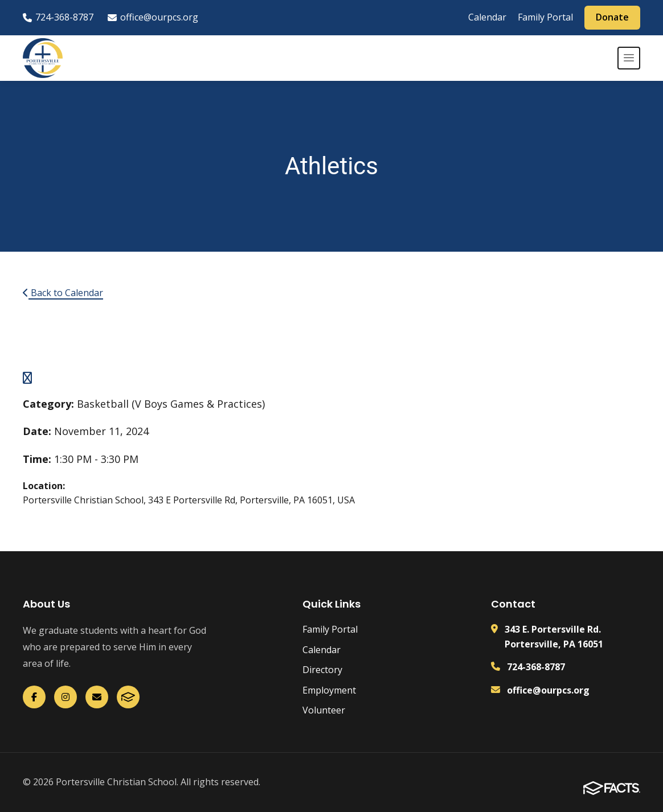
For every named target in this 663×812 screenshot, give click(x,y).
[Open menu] (629, 58)
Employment (329, 690)
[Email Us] (97, 697)
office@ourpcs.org (153, 17)
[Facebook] (34, 697)
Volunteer (324, 710)
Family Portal (545, 17)
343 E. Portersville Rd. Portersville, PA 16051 (554, 637)
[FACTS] (128, 697)
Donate (612, 17)
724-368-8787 (58, 17)
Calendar (487, 17)
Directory (322, 670)
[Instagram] (66, 697)
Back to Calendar (63, 293)
